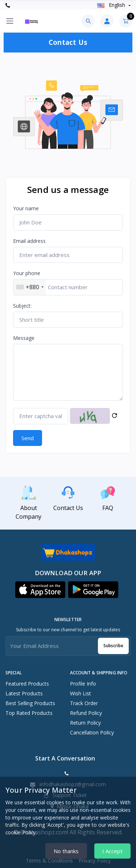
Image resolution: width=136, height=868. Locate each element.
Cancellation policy (92, 732)
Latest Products (24, 693)
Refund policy (86, 713)
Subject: (22, 306)
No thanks (66, 851)
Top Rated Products (29, 713)
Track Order (84, 703)
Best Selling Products (30, 703)
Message (24, 338)
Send (28, 438)
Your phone (27, 273)
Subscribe (113, 646)
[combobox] (30, 287)
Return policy (85, 723)
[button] (40, 590)
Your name (26, 208)
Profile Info (83, 684)
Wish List (81, 693)
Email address (29, 241)
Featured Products (27, 684)
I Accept (112, 851)
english (112, 5)
